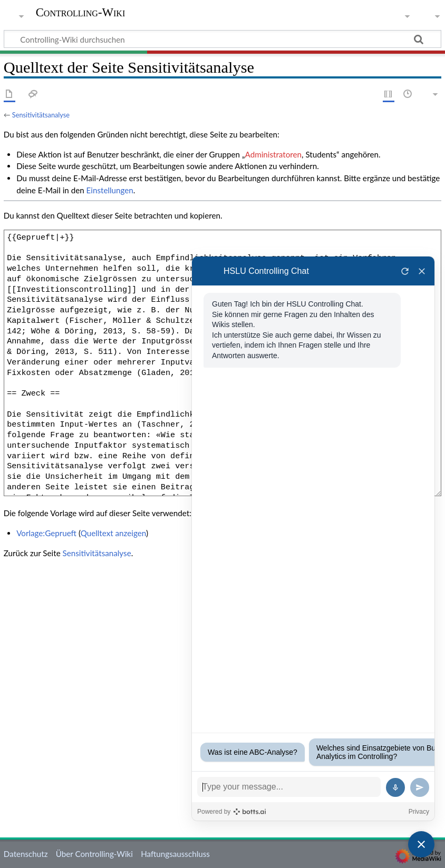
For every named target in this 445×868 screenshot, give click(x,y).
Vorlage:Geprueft (46, 533)
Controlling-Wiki (81, 13)
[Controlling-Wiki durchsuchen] (222, 39)
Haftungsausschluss (175, 854)
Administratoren (273, 154)
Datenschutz (26, 854)
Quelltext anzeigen (113, 533)
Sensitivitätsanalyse (41, 115)
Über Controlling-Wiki (94, 854)
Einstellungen (110, 190)
